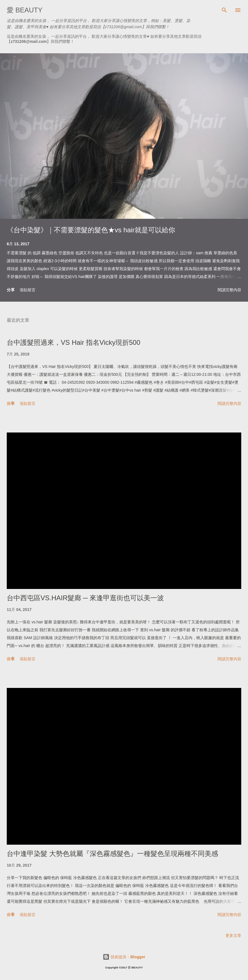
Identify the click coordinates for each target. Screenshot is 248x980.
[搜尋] (224, 10)
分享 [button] (11, 290)
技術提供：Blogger (124, 957)
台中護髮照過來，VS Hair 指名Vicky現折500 (73, 342)
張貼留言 (28, 290)
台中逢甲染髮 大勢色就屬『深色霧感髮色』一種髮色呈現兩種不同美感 (112, 854)
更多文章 (233, 935)
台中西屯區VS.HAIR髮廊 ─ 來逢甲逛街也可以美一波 (85, 598)
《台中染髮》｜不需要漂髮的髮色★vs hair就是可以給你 (91, 230)
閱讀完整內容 (229, 290)
